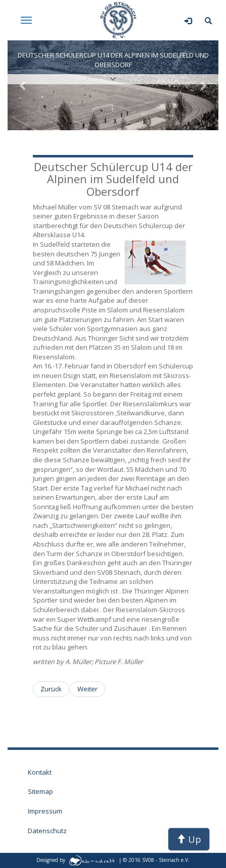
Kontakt (40, 772)
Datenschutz (47, 831)
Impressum (45, 811)
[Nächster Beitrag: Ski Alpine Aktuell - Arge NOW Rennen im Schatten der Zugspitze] (87, 689)
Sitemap (40, 791)
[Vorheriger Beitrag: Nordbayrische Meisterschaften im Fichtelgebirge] (51, 689)
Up (189, 839)
